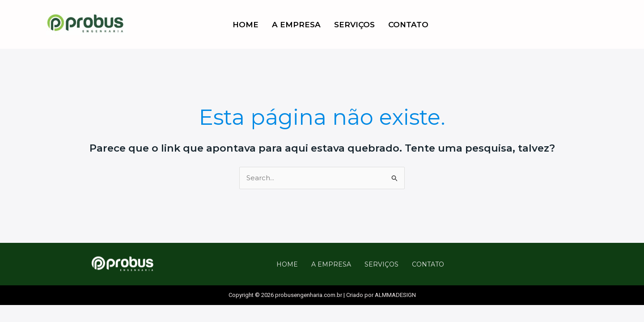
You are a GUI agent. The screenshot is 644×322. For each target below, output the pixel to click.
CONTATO (408, 25)
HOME (246, 25)
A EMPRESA (296, 25)
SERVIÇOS (354, 25)
